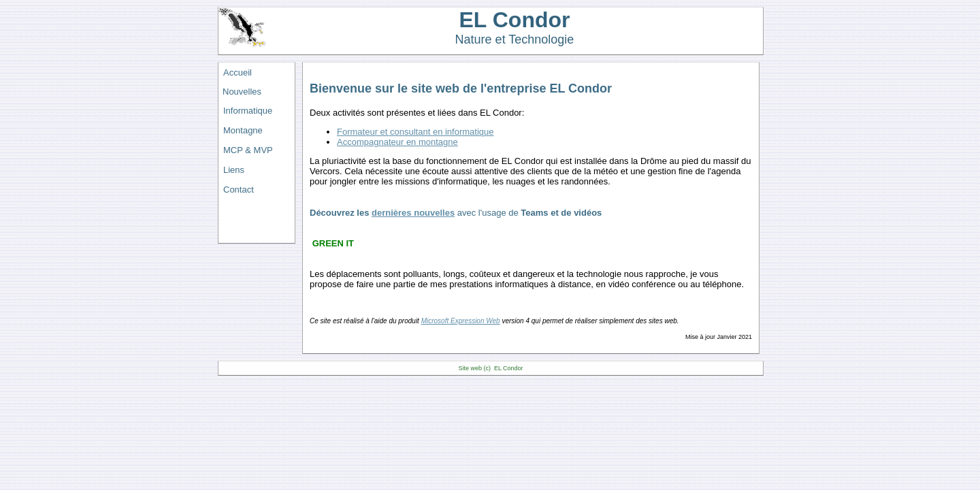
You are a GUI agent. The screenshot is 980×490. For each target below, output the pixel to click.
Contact (239, 190)
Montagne (243, 130)
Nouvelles (242, 92)
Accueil (238, 72)
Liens (234, 170)
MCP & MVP (248, 150)
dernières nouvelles (413, 213)
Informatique (248, 111)
